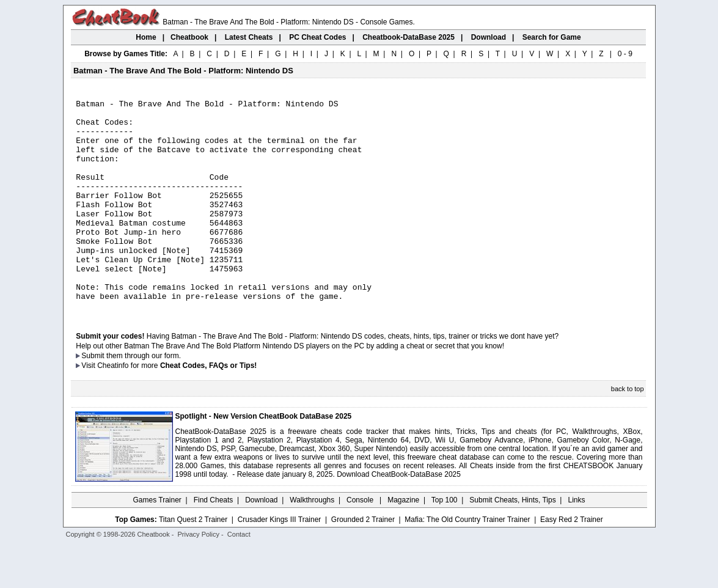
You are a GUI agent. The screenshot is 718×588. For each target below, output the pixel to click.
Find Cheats (214, 542)
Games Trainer (157, 542)
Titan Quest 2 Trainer (193, 562)
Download (261, 542)
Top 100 (445, 542)
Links (577, 542)
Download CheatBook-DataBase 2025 (399, 516)
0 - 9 (625, 54)
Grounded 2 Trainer (363, 562)
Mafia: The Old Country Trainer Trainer (467, 562)
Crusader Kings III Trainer (280, 562)
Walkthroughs (312, 542)
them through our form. (144, 398)
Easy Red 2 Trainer (572, 562)
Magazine (403, 542)
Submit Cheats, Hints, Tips (512, 542)
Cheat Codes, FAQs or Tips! (208, 408)
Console (361, 542)
